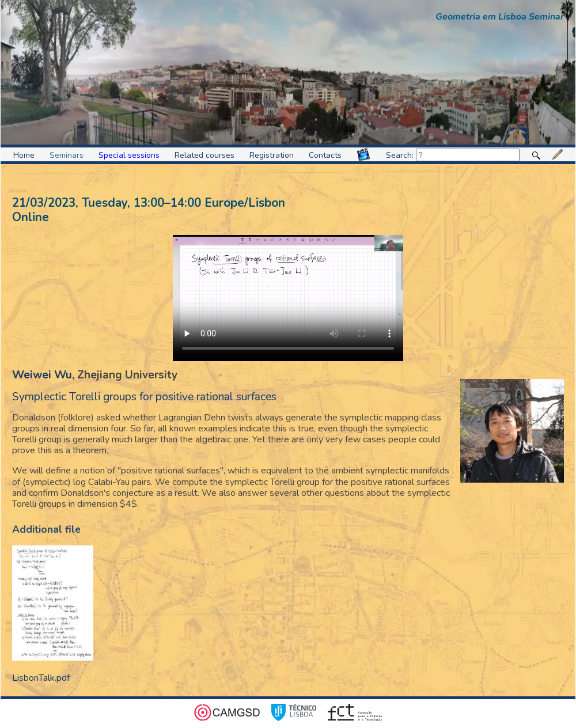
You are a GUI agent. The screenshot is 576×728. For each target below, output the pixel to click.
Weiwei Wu (42, 375)
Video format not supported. (288, 298)
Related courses (204, 155)
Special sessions (129, 155)
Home (24, 155)
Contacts (325, 155)
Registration (272, 155)
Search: (453, 155)
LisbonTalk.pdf (41, 678)
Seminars (67, 155)
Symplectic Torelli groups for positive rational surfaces (144, 397)
